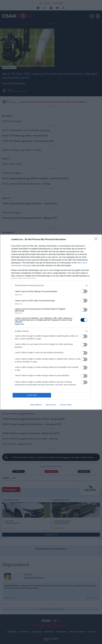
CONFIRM (32, 395)
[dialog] (51, 322)
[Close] (97, 240)
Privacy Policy (66, 405)
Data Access (51, 405)
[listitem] (51, 285)
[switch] (84, 291)
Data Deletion (36, 405)
